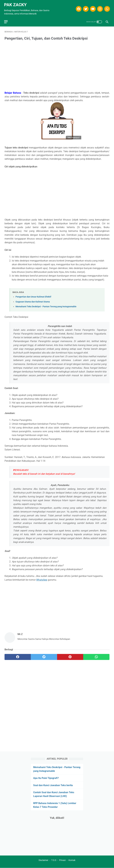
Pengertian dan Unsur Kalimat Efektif (33, 296)
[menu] (6, 20)
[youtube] (92, 8)
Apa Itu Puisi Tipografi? (46, 778)
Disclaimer (43, 860)
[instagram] (99, 8)
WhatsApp (42, 579)
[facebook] (78, 8)
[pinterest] (70, 656)
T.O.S (54, 860)
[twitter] (85, 8)
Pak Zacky (16, 4)
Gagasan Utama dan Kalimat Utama (33, 301)
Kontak (72, 860)
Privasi (62, 860)
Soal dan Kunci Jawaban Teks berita (53, 785)
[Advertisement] (57, 65)
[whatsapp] (106, 8)
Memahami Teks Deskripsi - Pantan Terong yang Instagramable (46, 305)
